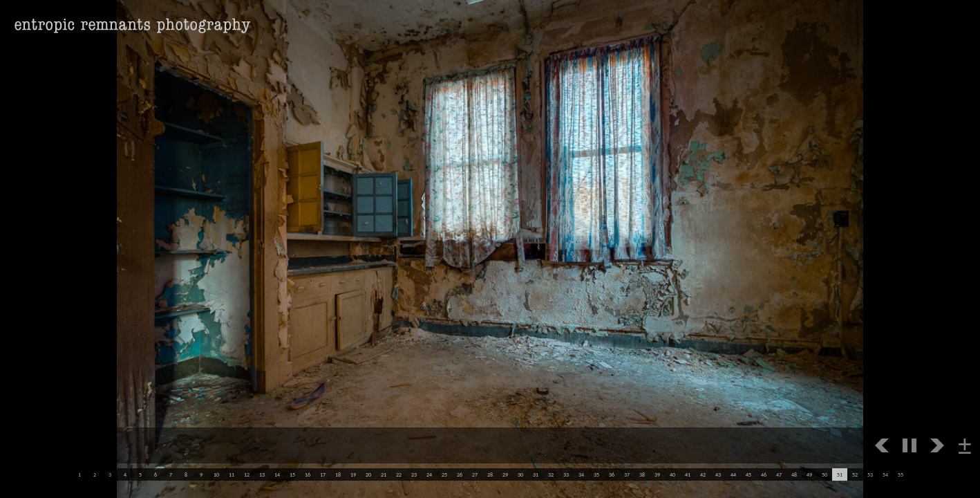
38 (642, 474)
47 (779, 474)
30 (520, 474)
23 (414, 474)
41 (688, 474)
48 (794, 474)
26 (460, 474)
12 (247, 474)
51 (840, 474)
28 (490, 474)
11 (232, 474)
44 (733, 474)
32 (551, 474)
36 (612, 474)
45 (748, 474)
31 (536, 474)
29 (505, 474)
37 (627, 474)
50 (824, 474)
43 (718, 474)
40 (672, 474)
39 (657, 474)
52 (855, 474)
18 (338, 474)
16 (308, 474)
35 (596, 474)
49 (809, 474)
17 (323, 474)
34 (581, 474)
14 (277, 474)
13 (262, 474)
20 (368, 474)
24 (429, 474)
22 (399, 474)
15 (292, 474)
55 (901, 474)
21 (384, 474)
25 (444, 474)
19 (353, 474)
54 (885, 474)
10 (216, 474)
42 (703, 474)
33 (566, 474)
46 (764, 474)
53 (870, 474)
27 (475, 474)
